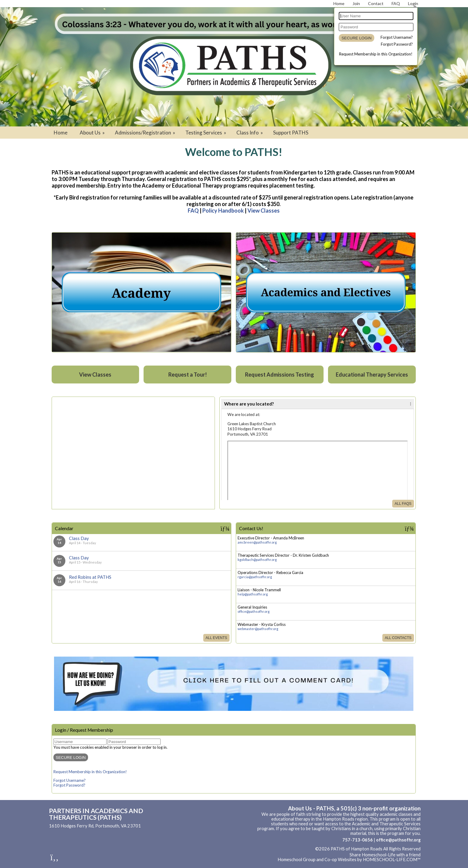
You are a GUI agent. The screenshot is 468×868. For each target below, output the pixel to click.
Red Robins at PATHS (90, 577)
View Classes (264, 211)
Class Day (79, 538)
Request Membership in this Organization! (376, 54)
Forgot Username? (397, 37)
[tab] (318, 404)
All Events (216, 638)
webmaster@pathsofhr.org (258, 629)
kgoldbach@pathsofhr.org (257, 560)
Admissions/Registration (146, 133)
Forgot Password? (397, 44)
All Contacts (398, 638)
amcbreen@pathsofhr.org (257, 542)
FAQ (193, 211)
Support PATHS (291, 133)
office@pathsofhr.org (254, 611)
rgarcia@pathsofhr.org (255, 577)
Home (61, 133)
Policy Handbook (223, 211)
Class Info (250, 133)
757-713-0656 (358, 840)
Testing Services (206, 133)
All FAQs (403, 504)
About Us (93, 133)
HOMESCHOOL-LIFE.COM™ (392, 860)
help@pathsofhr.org (253, 594)
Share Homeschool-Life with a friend (385, 855)
